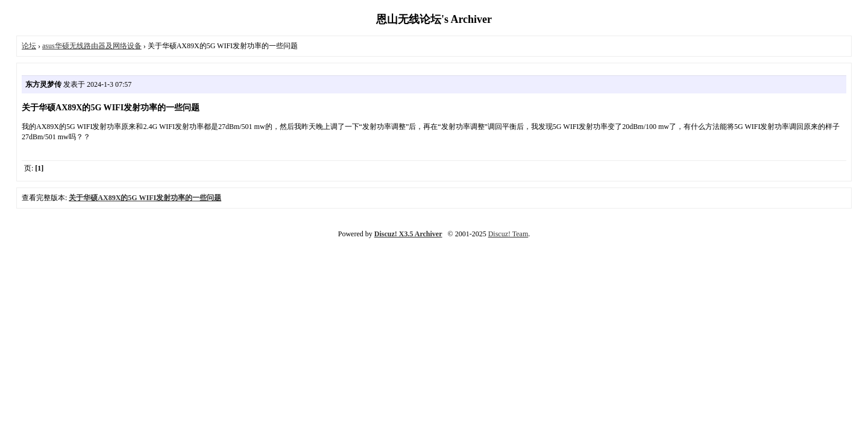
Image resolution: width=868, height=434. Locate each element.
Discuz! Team (508, 234)
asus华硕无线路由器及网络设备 (92, 46)
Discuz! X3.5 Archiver (408, 234)
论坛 (29, 46)
